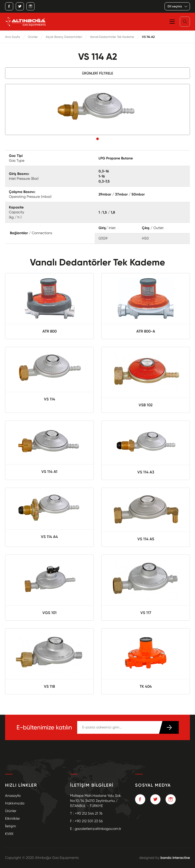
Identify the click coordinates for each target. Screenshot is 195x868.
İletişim (11, 826)
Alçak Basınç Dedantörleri (64, 37)
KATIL (169, 727)
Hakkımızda (15, 803)
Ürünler (33, 37)
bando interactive (175, 858)
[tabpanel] (97, 109)
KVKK (9, 834)
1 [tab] (97, 139)
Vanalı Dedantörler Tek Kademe (112, 37)
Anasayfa (13, 796)
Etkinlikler (12, 819)
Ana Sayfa (13, 37)
